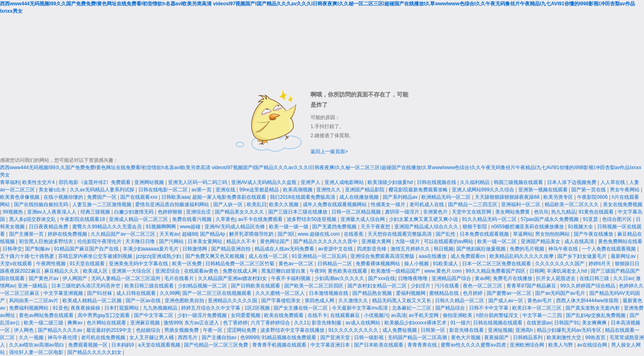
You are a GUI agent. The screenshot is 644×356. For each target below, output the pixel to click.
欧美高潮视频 (298, 190)
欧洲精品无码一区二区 (447, 197)
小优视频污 (376, 315)
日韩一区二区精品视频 (357, 212)
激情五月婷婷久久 (411, 249)
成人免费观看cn (469, 256)
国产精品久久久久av (61, 330)
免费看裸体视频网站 (378, 264)
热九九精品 (563, 212)
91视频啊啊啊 (162, 227)
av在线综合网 (593, 345)
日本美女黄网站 (206, 241)
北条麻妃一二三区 (412, 308)
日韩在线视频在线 (437, 182)
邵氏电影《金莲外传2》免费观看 (95, 182)
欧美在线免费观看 (284, 315)
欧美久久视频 (284, 204)
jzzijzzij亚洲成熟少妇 (160, 256)
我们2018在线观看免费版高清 (303, 197)
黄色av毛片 (540, 301)
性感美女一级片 (389, 204)
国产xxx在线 (382, 278)
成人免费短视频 (400, 330)
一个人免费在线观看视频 (609, 249)
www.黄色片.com (444, 271)
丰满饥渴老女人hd (567, 271)
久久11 (302, 323)
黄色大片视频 (466, 338)
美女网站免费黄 (513, 212)
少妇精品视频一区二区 (203, 286)
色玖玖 (541, 212)
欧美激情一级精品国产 (396, 271)
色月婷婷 (473, 293)
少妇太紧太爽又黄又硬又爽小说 (424, 219)
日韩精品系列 (528, 338)
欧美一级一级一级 (289, 227)
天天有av (169, 234)
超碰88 (190, 234)
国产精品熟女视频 (373, 293)
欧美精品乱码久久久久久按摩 (522, 256)
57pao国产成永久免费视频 (551, 219)
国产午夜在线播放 (594, 234)
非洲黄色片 (436, 212)
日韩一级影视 (369, 338)
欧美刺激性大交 (565, 338)
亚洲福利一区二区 (521, 204)
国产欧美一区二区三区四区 (314, 286)
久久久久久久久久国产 (560, 264)
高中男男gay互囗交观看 (105, 315)
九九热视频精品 (161, 308)
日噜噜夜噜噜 (413, 278)
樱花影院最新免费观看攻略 (419, 190)
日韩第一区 (434, 330)
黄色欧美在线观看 (348, 271)
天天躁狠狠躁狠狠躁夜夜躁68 (508, 197)
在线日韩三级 (595, 278)
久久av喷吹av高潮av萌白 (37, 345)
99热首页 (596, 338)
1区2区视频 (258, 308)
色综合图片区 (618, 219)
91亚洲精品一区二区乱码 (320, 256)
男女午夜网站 (625, 190)
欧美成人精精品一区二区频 (93, 301)
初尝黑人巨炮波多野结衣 (47, 241)
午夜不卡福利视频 (291, 278)
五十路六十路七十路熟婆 (28, 256)
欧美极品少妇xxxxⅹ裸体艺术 (416, 323)
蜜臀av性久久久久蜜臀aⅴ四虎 (474, 345)
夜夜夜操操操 (86, 308)
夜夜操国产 (497, 338)
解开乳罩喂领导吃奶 (252, 234)
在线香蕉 (354, 234)
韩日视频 (444, 249)
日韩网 (537, 271)
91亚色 (60, 308)
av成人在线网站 (363, 323)
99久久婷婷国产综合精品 (588, 286)
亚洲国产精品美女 (541, 241)
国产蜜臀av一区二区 (510, 293)
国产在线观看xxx (139, 197)
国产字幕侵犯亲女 (282, 301)
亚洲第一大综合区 (132, 271)
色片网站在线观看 (107, 323)
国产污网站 (172, 241)
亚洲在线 (226, 190)
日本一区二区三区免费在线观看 (497, 264)
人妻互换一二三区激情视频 (102, 204)
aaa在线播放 (433, 256)
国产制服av (38, 249)
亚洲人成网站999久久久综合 (484, 190)
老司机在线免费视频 (104, 338)
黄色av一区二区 (297, 264)
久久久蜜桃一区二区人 (281, 293)
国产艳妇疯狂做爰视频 (482, 249)
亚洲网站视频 (150, 182)
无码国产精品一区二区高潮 (418, 338)
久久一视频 (32, 338)
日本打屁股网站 (122, 308)
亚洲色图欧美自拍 (185, 301)
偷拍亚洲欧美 (458, 315)
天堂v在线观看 (17, 264)
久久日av (623, 278)
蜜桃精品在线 (445, 293)
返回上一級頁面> (329, 152)
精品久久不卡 (242, 241)
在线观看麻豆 (346, 315)
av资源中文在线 (336, 249)
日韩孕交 (12, 249)
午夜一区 (213, 330)
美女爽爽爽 (595, 323)
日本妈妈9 (123, 345)
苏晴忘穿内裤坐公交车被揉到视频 (96, 256)
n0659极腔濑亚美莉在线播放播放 (528, 227)
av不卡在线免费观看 (261, 219)
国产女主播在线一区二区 (301, 308)
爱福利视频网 (411, 293)
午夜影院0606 (593, 197)
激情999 (172, 323)
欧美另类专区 (559, 197)
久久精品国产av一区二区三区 (124, 234)
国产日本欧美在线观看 (379, 345)
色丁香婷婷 (235, 323)
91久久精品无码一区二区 (490, 219)
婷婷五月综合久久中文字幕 (211, 308)
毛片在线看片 (180, 278)
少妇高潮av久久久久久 (340, 278)
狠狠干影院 (475, 227)
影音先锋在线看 (467, 330)
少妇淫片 (421, 286)
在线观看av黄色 (202, 271)
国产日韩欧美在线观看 (256, 286)
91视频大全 (581, 227)
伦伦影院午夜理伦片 (100, 241)
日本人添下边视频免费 (572, 182)
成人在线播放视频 (360, 197)
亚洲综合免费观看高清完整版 (383, 256)
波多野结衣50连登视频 (312, 219)
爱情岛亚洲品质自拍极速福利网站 (173, 204)
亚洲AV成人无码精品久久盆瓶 (264, 182)
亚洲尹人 (311, 182)
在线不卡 (317, 315)
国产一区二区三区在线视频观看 (217, 293)
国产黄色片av (44, 278)
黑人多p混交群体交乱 (33, 219)
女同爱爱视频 (246, 315)
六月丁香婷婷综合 (271, 323)
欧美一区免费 (187, 264)
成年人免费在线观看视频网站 (335, 204)
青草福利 (10, 182)
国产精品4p (213, 234)
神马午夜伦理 (63, 338)
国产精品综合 (451, 308)
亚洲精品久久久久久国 (233, 301)
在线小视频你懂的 (64, 197)
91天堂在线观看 (88, 264)
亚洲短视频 (500, 330)
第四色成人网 (320, 301)
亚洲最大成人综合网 (363, 219)
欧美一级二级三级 (44, 323)
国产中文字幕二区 (154, 315)
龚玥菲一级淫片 (403, 212)
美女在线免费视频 (623, 204)
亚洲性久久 (329, 190)
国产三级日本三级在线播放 (298, 212)
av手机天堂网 (424, 315)
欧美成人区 (96, 271)
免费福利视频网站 (29, 308)
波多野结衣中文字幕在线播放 (293, 330)
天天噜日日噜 (141, 241)
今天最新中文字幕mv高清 (360, 308)
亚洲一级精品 (33, 286)
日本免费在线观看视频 (485, 234)
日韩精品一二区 (335, 264)
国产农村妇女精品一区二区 (378, 286)
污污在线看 (447, 286)
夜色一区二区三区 (483, 286)
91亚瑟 (591, 219)
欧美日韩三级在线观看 (150, 286)
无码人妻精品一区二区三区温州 (126, 278)
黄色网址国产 (275, 241)
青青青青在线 (423, 345)
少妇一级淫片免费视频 (203, 315)
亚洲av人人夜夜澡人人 (53, 212)
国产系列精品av (401, 197)
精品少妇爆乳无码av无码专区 (570, 330)
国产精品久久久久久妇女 (95, 352)
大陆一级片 (408, 241)
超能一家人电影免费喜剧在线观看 (230, 197)
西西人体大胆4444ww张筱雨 (588, 301)
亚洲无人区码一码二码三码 (198, 182)
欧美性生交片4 (39, 182)
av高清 (399, 315)
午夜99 (317, 271)
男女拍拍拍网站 (553, 234)
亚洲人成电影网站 (345, 182)
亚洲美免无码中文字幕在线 (139, 264)
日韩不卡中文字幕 (489, 308)
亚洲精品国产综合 (452, 278)
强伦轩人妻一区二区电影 (37, 352)
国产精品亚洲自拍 (231, 249)
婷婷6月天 (600, 264)
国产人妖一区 (229, 204)
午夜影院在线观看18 (83, 219)
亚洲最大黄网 (377, 241)
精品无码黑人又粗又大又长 (402, 301)
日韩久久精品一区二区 (460, 301)
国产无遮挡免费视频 (335, 227)
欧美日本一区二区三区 (537, 308)
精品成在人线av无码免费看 (285, 249)
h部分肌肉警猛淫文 (498, 315)
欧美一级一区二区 (498, 241)
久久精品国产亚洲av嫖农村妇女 (233, 278)
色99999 (250, 338)
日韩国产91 (567, 323)
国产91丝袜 (100, 293)
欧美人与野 (561, 345)
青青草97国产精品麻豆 (532, 286)
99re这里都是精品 (260, 190)
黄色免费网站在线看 (620, 241)
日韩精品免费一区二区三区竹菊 (240, 264)
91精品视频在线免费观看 (290, 338)
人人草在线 (613, 182)
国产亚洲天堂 (336, 338)
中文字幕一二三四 (543, 315)
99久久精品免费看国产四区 (496, 271)
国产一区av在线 (144, 301)
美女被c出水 (53, 190)
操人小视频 (417, 264)
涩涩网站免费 (242, 330)
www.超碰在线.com (320, 234)
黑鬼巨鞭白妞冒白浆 (284, 271)
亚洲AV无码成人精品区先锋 (235, 227)
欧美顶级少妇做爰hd (391, 182)
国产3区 (286, 234)
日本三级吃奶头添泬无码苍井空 (86, 286)
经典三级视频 (96, 212)
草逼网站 (523, 234)
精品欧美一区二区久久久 (572, 204)
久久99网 (170, 293)
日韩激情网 (195, 249)
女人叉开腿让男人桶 (152, 338)
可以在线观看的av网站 (449, 241)
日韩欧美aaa (175, 197)
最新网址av (624, 256)
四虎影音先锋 (372, 249)
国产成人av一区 (506, 301)
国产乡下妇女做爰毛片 (583, 256)
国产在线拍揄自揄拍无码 (42, 204)
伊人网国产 (75, 278)
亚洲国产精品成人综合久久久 (427, 227)
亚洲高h (525, 330)
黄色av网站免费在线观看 (47, 315)
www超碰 (191, 227)
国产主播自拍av (220, 338)
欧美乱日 (257, 204)
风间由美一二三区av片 (34, 301)
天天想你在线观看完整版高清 (400, 234)
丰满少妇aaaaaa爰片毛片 (151, 249)
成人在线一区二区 (269, 256)
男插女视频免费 (182, 330)
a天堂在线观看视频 (160, 345)
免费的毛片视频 (528, 249)
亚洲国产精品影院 (365, 190)
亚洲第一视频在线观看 (544, 190)
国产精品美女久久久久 (240, 212)
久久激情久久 (354, 301)
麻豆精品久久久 (62, 271)
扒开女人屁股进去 (556, 278)
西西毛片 (188, 338)
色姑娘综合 (149, 330)
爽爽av (76, 323)
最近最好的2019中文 (110, 330)
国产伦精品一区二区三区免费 (217, 345)
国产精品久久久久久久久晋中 (326, 241)
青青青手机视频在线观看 (280, 345)
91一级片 (460, 323)
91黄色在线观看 (597, 212)
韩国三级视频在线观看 (519, 182)
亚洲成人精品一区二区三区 (139, 219)
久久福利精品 (475, 182)
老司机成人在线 (427, 204)
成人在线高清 (580, 241)
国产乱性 (446, 234)
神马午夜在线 (564, 249)
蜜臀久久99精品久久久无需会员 (108, 227)
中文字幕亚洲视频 (64, 293)
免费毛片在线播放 (513, 278)
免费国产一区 (102, 197)
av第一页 (202, 190)
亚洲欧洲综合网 (528, 345)
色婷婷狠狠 (171, 212)
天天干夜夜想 (376, 227)
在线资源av (539, 323)
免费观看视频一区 (89, 345)
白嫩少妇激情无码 (135, 212)
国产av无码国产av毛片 (561, 293)
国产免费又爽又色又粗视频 (215, 256)
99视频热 (13, 212)
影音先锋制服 (327, 323)
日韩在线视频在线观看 (498, 323)
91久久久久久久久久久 (354, 330)
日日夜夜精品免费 (49, 227)
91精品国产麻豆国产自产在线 (87, 249)
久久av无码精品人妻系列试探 (103, 190)
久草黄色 (225, 219)
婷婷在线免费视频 (68, 234)
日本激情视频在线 (329, 293)
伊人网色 (24, 330)
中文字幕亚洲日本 (331, 345)
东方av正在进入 (202, 323)
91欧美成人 (446, 264)
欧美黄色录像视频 (20, 197)
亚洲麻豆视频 (146, 323)
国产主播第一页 (27, 234)
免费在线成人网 (240, 271)
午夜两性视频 (52, 264)
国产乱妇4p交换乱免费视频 (597, 315)
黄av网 (482, 278)
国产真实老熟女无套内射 (593, 308)
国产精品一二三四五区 (473, 204)
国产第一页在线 (589, 190)
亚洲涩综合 (168, 271)
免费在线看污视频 (192, 219)
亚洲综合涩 (199, 212)
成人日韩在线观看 (137, 293)
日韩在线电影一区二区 (164, 190)
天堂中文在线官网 (472, 212)
